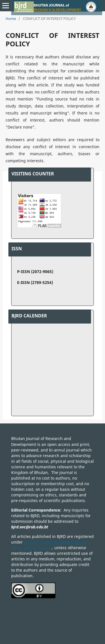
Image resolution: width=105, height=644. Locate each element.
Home (11, 19)
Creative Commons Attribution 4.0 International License (49, 545)
